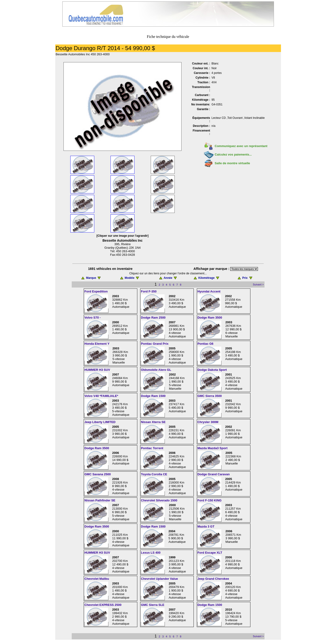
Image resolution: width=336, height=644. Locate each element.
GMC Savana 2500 (98, 474)
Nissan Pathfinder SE (100, 500)
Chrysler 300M (208, 422)
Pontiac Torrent (152, 448)
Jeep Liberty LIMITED (100, 422)
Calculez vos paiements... (233, 154)
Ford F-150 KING (210, 500)
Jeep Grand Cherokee (213, 579)
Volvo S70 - (93, 318)
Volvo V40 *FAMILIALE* (101, 396)
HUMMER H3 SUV (97, 370)
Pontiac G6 (206, 344)
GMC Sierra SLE (153, 605)
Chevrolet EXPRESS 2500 (103, 605)
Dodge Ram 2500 (153, 318)
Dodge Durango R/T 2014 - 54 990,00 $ (105, 48)
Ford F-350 (149, 291)
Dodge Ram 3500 (210, 318)
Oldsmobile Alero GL (156, 370)
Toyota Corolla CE (154, 474)
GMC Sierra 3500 (210, 396)
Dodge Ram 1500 (153, 396)
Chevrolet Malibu (97, 579)
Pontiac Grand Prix (155, 344)
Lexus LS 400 (151, 553)
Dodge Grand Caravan (214, 474)
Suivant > (258, 284)
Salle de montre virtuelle (232, 163)
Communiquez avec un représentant (241, 146)
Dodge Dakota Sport (212, 370)
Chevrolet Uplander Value (159, 579)
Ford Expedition (96, 291)
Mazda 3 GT (206, 526)
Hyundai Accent (209, 291)
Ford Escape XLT (210, 553)
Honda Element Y (97, 344)
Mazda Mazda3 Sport (213, 448)
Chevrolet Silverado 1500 (159, 500)
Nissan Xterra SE (153, 422)
